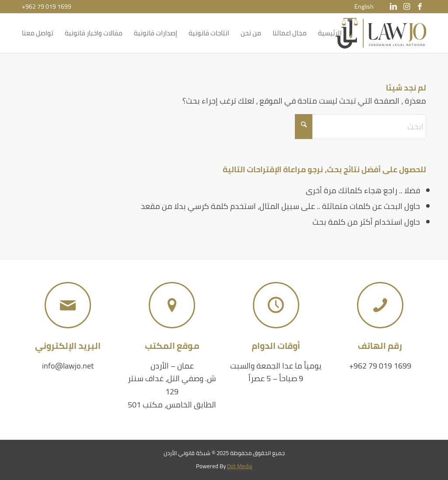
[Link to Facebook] (420, 7)
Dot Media (240, 466)
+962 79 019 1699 (47, 7)
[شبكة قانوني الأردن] (381, 33)
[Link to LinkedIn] (393, 7)
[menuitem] (364, 7)
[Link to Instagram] (406, 7)
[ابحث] (360, 127)
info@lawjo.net (68, 366)
